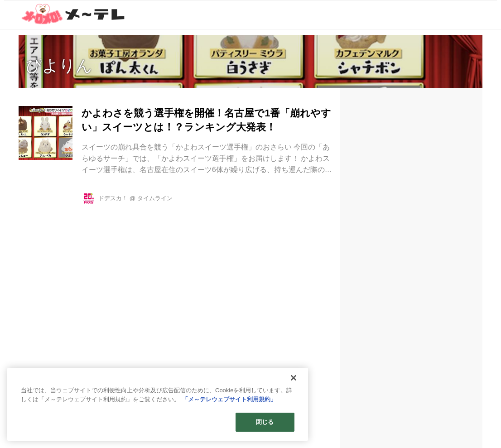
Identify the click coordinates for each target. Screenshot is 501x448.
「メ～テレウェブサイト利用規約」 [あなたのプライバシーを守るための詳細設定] (229, 399)
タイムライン (155, 198)
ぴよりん (59, 66)
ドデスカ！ (113, 198)
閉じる (265, 422)
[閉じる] (294, 378)
